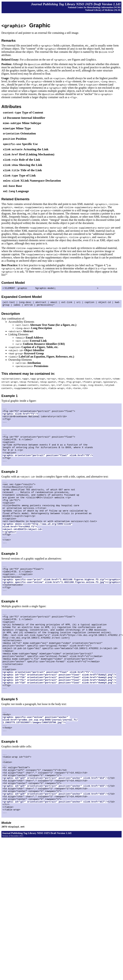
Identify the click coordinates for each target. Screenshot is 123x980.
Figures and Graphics (84, 60)
